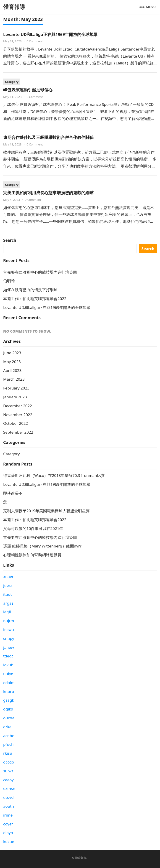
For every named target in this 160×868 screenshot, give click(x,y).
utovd (8, 797)
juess (8, 585)
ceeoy (8, 780)
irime (8, 815)
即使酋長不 (13, 493)
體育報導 (14, 7)
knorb (9, 691)
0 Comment (35, 41)
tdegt (8, 656)
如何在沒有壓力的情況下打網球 (30, 290)
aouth (9, 806)
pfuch (8, 744)
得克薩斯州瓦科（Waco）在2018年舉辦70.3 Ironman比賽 (54, 475)
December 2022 (18, 406)
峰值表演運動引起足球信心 (28, 90)
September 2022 (18, 432)
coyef (8, 824)
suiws (8, 771)
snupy (9, 638)
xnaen (9, 577)
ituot (7, 594)
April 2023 (12, 370)
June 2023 (12, 353)
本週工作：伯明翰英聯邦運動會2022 (35, 299)
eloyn (8, 833)
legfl (7, 612)
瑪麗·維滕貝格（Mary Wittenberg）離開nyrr (42, 546)
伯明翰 (9, 281)
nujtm (9, 621)
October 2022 (16, 423)
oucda (9, 718)
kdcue (9, 841)
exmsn (9, 788)
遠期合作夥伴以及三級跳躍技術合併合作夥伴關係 (48, 137)
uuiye (8, 674)
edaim (9, 683)
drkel (8, 727)
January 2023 (15, 397)
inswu (9, 630)
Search (10, 240)
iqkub (8, 665)
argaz (8, 603)
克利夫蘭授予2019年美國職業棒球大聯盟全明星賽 (46, 511)
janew (9, 647)
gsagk (9, 700)
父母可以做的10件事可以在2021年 (33, 528)
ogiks (8, 709)
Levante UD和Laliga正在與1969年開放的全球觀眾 (50, 34)
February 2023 (16, 388)
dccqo (9, 762)
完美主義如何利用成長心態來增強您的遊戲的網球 (48, 193)
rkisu (8, 753)
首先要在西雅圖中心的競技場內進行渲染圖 (40, 272)
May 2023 (12, 362)
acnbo (9, 736)
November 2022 (18, 415)
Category (12, 82)
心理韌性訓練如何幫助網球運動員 (32, 555)
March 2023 (14, 379)
